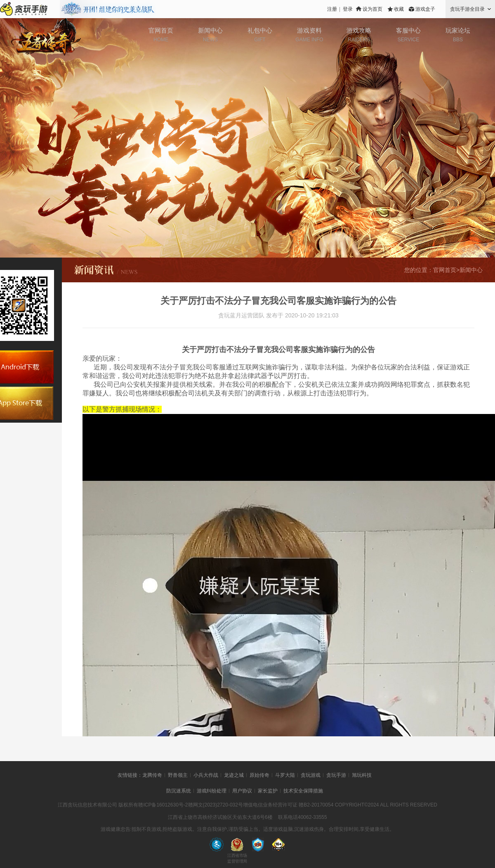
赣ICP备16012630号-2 (163, 805)
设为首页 (372, 9)
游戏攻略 (359, 30)
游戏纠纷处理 (212, 791)
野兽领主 (178, 775)
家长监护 (268, 791)
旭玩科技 (362, 775)
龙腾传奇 (152, 775)
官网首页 (161, 30)
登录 (348, 9)
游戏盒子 (425, 9)
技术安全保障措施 (303, 791)
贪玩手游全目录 (467, 9)
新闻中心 (210, 30)
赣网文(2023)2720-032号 (216, 805)
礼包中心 (260, 30)
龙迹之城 (234, 775)
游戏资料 (309, 30)
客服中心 (408, 30)
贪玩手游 (336, 775)
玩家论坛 (458, 30)
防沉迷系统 (179, 791)
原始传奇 (259, 775)
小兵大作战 (206, 775)
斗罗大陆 (285, 775)
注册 (332, 9)
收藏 (399, 9)
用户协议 (242, 791)
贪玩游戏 (311, 775)
